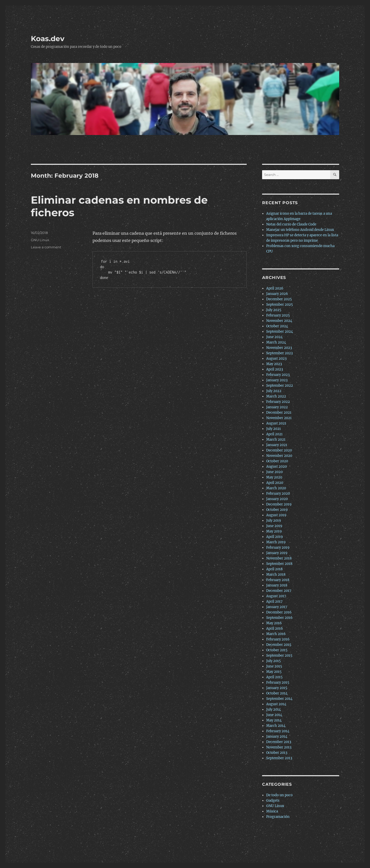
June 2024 (274, 337)
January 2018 (277, 585)
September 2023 (279, 353)
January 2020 (277, 499)
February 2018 (278, 580)
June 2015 (274, 666)
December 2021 (279, 413)
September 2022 (280, 386)
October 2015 (277, 650)
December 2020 (279, 450)
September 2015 (279, 655)
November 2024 (279, 321)
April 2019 (275, 537)
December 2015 (279, 645)
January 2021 (277, 445)
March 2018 (276, 575)
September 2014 (279, 699)
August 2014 (276, 704)
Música (272, 811)
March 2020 (276, 488)
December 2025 (279, 299)
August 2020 (276, 467)
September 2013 (279, 758)
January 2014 (277, 736)
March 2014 (276, 726)
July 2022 (274, 391)
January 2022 (277, 407)
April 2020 (275, 483)
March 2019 (276, 542)
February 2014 (278, 731)
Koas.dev (48, 39)
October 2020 (277, 461)
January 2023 (277, 380)
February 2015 (278, 682)
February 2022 (278, 402)
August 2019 (276, 515)
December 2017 (279, 591)
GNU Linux (40, 240)
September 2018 (279, 564)
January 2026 (277, 294)
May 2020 (274, 477)
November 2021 (279, 418)
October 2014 (277, 693)
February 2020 (278, 494)
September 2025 (280, 305)
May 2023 (274, 364)
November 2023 (279, 348)
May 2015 (274, 672)
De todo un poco (279, 795)
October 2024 (277, 326)
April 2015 (274, 677)
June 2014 (274, 715)
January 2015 (277, 688)
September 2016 (279, 618)
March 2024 (276, 342)
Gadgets (273, 801)
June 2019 (274, 526)
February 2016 (278, 639)
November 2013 (279, 747)
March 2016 (276, 634)
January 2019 (277, 553)
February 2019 (278, 548)
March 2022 (276, 396)
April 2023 (275, 369)
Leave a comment (46, 247)
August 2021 (276, 423)
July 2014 (274, 709)
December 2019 (279, 504)
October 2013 (277, 753)
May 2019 (274, 531)
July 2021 (274, 429)
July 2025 (274, 310)
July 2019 (274, 521)
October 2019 (277, 510)
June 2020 (274, 472)
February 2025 (278, 315)
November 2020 (279, 456)
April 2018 (274, 569)
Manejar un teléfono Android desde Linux (300, 230)
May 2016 (274, 623)
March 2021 (276, 440)
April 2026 (275, 288)
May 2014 (274, 720)
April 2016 (275, 629)
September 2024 (280, 332)
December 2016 (279, 612)
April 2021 (274, 434)
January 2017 (277, 607)
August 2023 (276, 359)
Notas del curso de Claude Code (291, 224)
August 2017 (276, 596)
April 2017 (274, 602)
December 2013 (279, 742)
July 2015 (274, 661)
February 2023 (278, 375)
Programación (278, 817)
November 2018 (279, 558)
